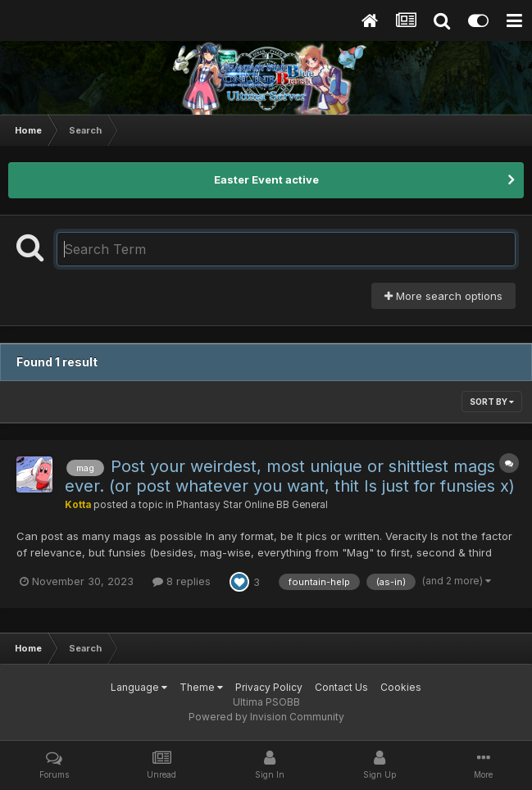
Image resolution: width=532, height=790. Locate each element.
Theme (201, 687)
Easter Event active (266, 179)
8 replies (182, 581)
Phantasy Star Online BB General (252, 505)
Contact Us (341, 687)
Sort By (492, 402)
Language (139, 687)
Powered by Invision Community (266, 717)
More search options (443, 296)
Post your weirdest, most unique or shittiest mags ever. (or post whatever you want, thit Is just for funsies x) (290, 476)
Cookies (401, 687)
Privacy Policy (269, 687)
